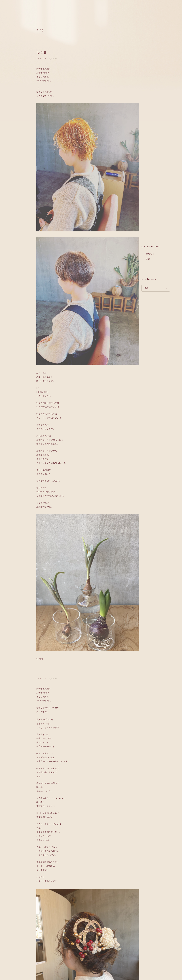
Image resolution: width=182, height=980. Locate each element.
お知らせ (53, 59)
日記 (148, 259)
